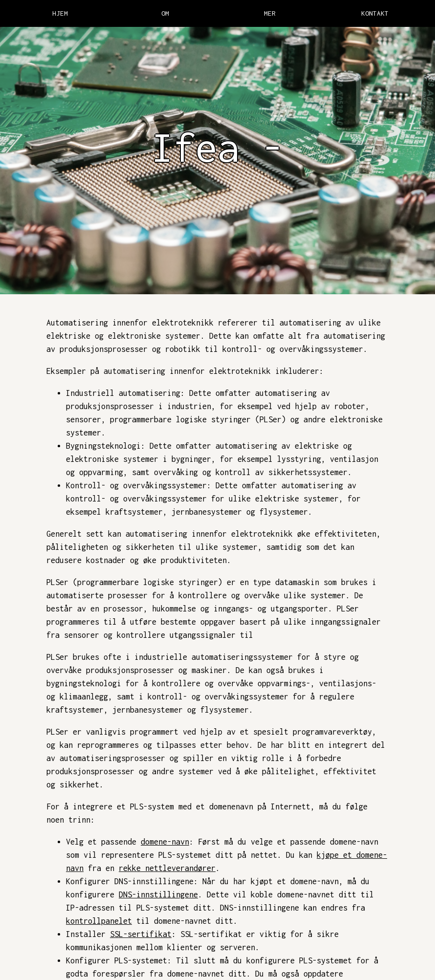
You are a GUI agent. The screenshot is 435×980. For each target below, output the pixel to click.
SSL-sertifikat (141, 934)
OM (165, 13)
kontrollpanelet (99, 921)
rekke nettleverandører (167, 868)
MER (270, 13)
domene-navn (165, 842)
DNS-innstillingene (158, 894)
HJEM (60, 13)
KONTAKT (375, 13)
